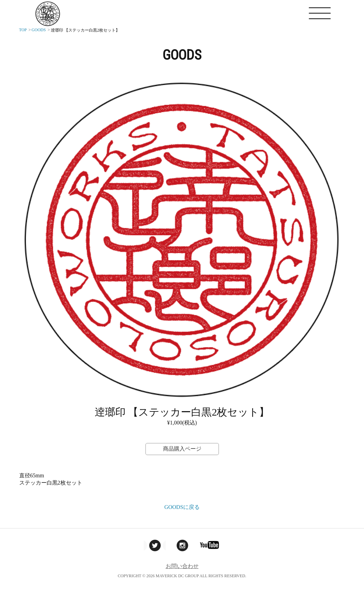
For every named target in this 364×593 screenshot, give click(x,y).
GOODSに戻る (182, 507)
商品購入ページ (182, 449)
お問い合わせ (182, 566)
